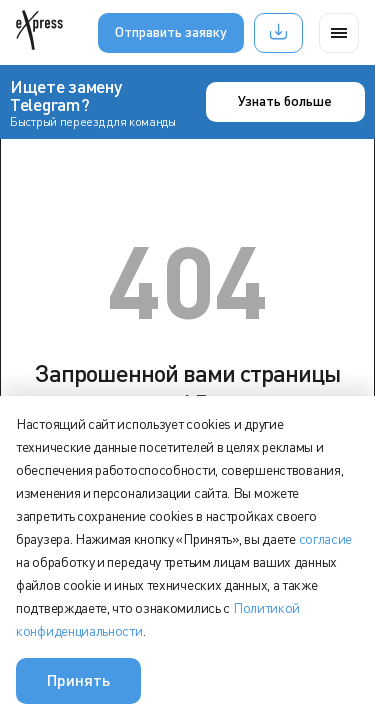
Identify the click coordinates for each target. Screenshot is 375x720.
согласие (326, 538)
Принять (78, 679)
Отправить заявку (171, 31)
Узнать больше (285, 100)
